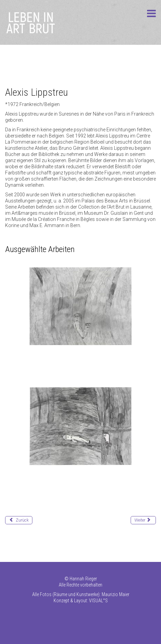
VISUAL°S (98, 601)
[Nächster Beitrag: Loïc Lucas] (143, 520)
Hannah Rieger (83, 579)
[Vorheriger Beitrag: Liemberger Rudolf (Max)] (19, 520)
